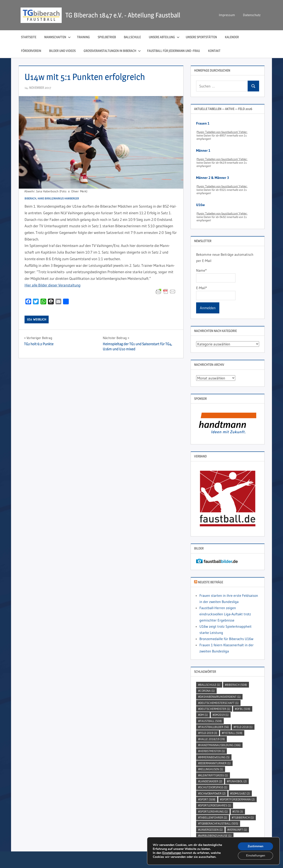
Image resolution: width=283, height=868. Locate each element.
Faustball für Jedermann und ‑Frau (174, 51)
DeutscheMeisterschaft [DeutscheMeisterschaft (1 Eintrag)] (219, 703)
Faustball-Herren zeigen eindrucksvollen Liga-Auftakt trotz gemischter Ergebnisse (225, 614)
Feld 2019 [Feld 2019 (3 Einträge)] (208, 733)
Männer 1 (203, 150)
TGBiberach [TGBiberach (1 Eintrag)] (244, 817)
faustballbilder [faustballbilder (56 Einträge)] (214, 727)
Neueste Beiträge (210, 582)
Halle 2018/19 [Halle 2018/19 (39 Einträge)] (212, 739)
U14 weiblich (37, 319)
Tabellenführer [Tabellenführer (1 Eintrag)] (213, 817)
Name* (216, 275)
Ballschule (132, 37)
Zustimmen (255, 846)
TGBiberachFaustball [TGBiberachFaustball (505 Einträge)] (219, 823)
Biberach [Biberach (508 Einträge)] (237, 685)
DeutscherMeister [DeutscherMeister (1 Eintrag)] (215, 709)
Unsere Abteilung (164, 37)
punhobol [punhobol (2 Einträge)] (238, 781)
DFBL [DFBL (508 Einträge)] (243, 709)
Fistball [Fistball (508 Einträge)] (233, 733)
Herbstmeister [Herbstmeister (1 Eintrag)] (212, 751)
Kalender (232, 37)
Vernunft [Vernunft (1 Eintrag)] (238, 830)
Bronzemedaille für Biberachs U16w (226, 639)
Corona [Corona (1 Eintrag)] (207, 691)
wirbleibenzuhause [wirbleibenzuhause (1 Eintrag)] (216, 836)
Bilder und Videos (62, 51)
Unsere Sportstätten (201, 37)
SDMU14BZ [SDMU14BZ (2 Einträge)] (241, 793)
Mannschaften (57, 37)
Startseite (29, 37)
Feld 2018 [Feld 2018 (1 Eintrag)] (244, 727)
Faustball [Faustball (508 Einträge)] (211, 721)
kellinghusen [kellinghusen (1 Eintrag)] (211, 769)
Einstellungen (172, 853)
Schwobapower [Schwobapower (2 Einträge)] (213, 793)
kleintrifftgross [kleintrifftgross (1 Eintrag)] (214, 775)
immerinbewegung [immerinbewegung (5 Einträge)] (215, 757)
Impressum (227, 15)
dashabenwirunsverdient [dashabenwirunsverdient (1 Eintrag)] (220, 697)
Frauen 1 (203, 123)
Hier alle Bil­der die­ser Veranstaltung (53, 285)
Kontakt (214, 51)
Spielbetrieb (107, 37)
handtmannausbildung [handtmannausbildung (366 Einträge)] (220, 745)
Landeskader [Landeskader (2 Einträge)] (211, 781)
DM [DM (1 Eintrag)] (204, 715)
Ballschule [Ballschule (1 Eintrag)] (210, 685)
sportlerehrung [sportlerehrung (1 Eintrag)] (214, 811)
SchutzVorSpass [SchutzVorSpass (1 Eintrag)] (214, 787)
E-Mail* (216, 293)
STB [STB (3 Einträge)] (239, 811)
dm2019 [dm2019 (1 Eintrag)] (221, 715)
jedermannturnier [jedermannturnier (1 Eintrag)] (215, 763)
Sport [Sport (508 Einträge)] (208, 799)
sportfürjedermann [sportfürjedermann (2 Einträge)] (238, 799)
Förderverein (31, 51)
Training (83, 37)
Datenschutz (252, 15)
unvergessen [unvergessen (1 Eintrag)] (211, 830)
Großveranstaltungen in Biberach (112, 51)
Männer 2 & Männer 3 (212, 178)
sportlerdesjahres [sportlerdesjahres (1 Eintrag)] (215, 805)
